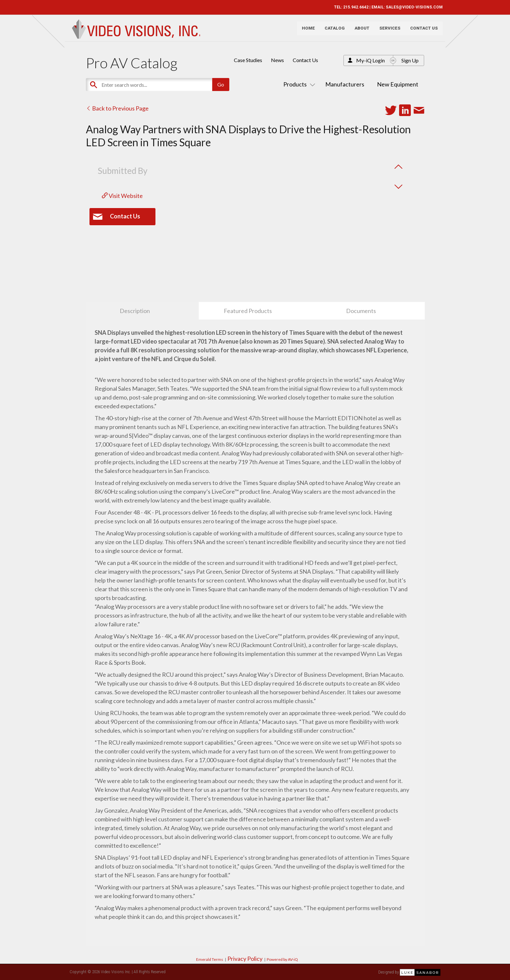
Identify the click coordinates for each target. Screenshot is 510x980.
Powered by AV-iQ (282, 959)
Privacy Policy (245, 959)
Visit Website (122, 196)
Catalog (332, 31)
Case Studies (248, 60)
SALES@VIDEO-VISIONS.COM (412, 7)
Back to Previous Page (117, 108)
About (360, 31)
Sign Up (410, 60)
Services (388, 31)
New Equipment (398, 84)
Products (298, 84)
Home (306, 31)
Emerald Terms (210, 959)
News (277, 60)
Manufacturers (345, 84)
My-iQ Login (370, 60)
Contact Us (422, 31)
